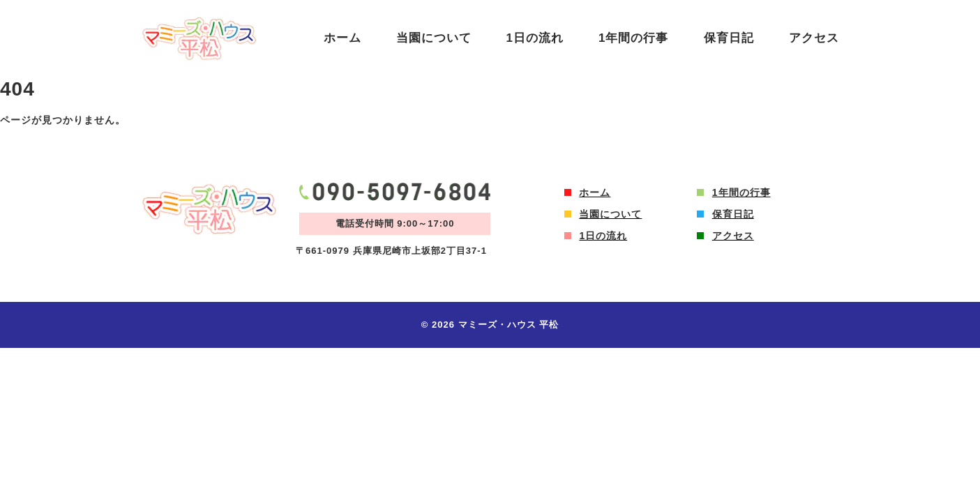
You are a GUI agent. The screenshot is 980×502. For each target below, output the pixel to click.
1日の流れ (535, 38)
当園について (434, 38)
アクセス (814, 38)
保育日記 (729, 38)
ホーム (342, 38)
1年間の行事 (633, 38)
